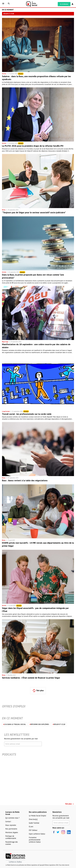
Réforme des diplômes (39, 724)
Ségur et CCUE (59, 724)
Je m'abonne (64, 4)
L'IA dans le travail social (15, 724)
